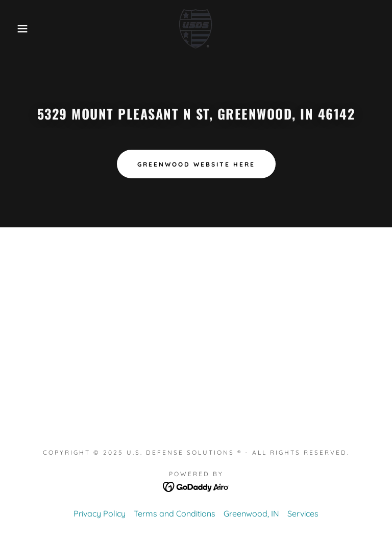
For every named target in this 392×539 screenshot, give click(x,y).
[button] (20, 29)
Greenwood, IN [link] (251, 513)
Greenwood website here (196, 164)
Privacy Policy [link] (100, 513)
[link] (196, 29)
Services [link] (303, 513)
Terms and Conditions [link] (175, 513)
